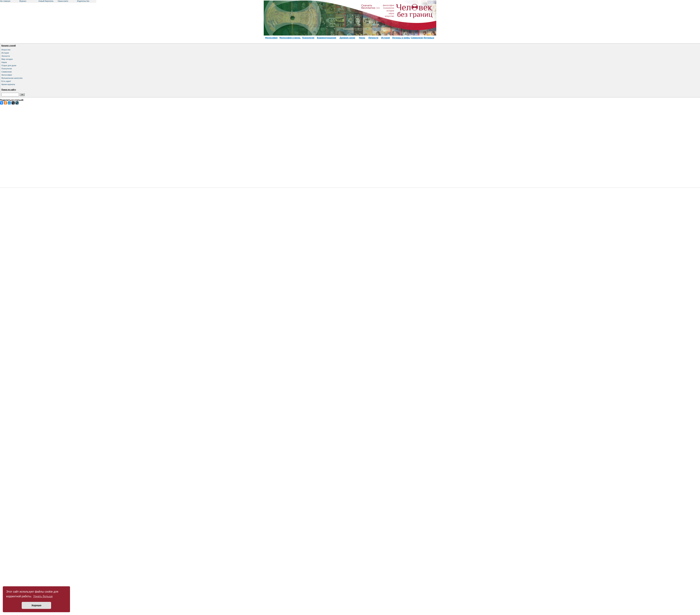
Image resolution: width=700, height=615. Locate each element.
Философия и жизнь (290, 38)
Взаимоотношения (327, 38)
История (386, 38)
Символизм (417, 38)
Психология (308, 38)
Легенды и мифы (401, 38)
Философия (271, 38)
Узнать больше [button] (43, 596)
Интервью (429, 38)
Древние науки (347, 38)
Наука (362, 38)
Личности (373, 38)
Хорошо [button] (36, 605)
